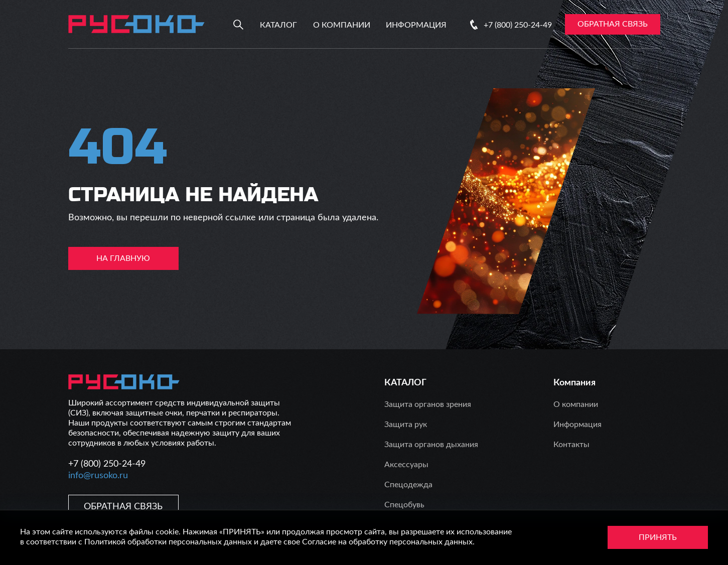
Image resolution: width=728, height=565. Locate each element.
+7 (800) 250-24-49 (518, 25)
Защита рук (406, 425)
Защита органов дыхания (431, 445)
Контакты (571, 445)
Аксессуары (406, 465)
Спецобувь (404, 505)
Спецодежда (408, 485)
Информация (416, 25)
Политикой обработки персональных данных (168, 542)
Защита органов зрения (428, 404)
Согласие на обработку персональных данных (387, 542)
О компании (342, 25)
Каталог (278, 25)
